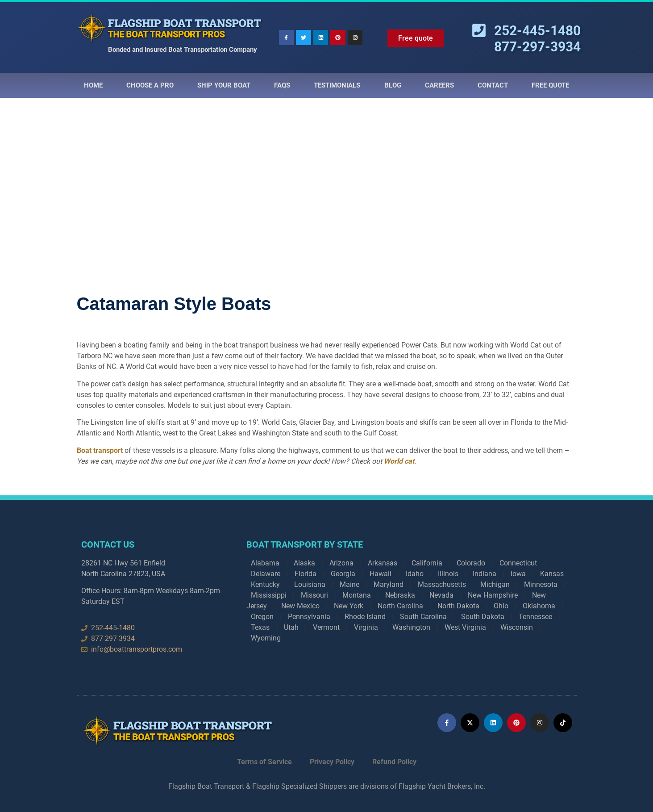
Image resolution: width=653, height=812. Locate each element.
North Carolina (400, 606)
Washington (411, 627)
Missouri (314, 595)
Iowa (518, 574)
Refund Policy (394, 762)
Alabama (265, 563)
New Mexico (300, 606)
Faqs (282, 85)
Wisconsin (517, 627)
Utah (291, 627)
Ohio (501, 606)
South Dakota (483, 617)
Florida (306, 574)
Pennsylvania (309, 617)
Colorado (471, 563)
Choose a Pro (150, 85)
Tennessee (535, 617)
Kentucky (265, 584)
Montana (357, 595)
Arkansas (383, 563)
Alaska (304, 563)
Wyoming (266, 638)
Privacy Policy (332, 762)
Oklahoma (539, 606)
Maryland (389, 584)
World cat (399, 461)
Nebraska (400, 595)
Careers (439, 85)
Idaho (415, 574)
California (427, 563)
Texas (260, 627)
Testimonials (337, 85)
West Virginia (465, 627)
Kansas (552, 574)
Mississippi (269, 595)
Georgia (343, 574)
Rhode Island (365, 617)
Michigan (495, 584)
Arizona (341, 563)
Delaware (266, 574)
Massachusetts (442, 584)
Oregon (262, 617)
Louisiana (310, 584)
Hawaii (381, 574)
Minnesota (541, 584)
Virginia (366, 627)
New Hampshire (493, 595)
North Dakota (458, 606)
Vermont (326, 627)
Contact (493, 85)
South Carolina (423, 617)
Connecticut (518, 563)
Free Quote (550, 85)
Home (93, 85)
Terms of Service (264, 762)
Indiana (485, 574)
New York (349, 606)
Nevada (441, 595)
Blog (393, 85)
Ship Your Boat (224, 85)
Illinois (448, 574)
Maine (349, 584)
